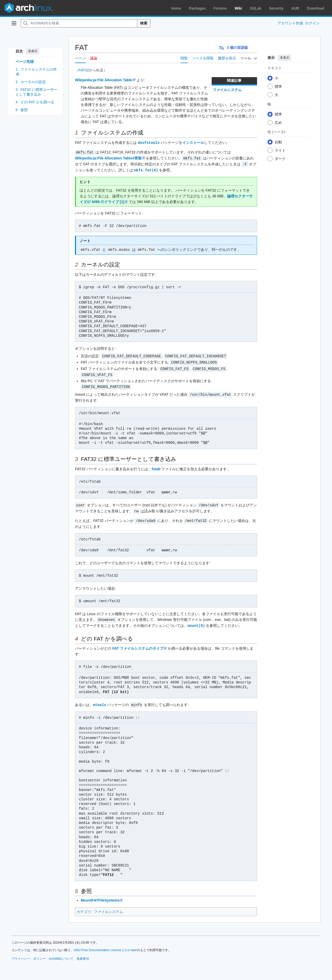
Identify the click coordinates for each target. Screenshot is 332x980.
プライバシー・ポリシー (29, 954)
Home (176, 8)
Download (316, 8)
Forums (220, 8)
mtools (100, 700)
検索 (144, 23)
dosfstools (149, 142)
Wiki (238, 8)
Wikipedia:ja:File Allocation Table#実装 (108, 158)
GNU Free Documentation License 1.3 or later (105, 945)
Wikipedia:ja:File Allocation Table (104, 80)
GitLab (255, 8)
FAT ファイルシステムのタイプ (138, 644)
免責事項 (83, 954)
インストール (193, 143)
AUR (295, 8)
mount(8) (196, 621)
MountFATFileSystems (100, 896)
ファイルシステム (227, 90)
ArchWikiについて (61, 954)
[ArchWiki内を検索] (79, 23)
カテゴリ (84, 907)
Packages (198, 8)
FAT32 (84, 70)
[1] (122, 200)
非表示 (33, 51)
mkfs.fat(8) (146, 169)
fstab (156, 466)
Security (276, 8)
